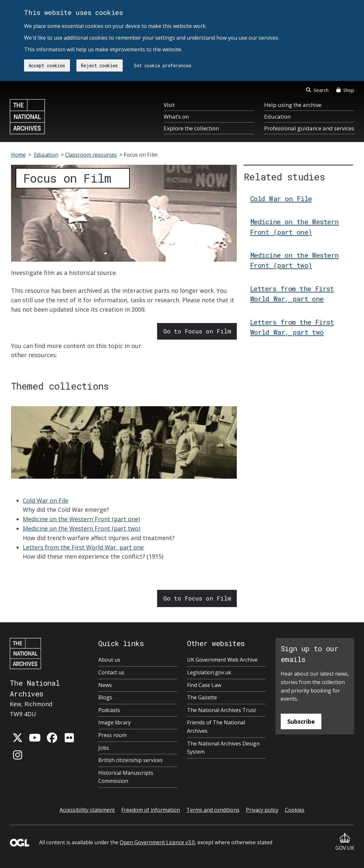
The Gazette (202, 697)
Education (277, 117)
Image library (115, 722)
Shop (345, 90)
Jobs (104, 748)
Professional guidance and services (309, 128)
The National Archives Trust (222, 710)
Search (317, 90)
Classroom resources (91, 155)
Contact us (111, 672)
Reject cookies (99, 65)
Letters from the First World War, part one (83, 547)
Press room (112, 735)
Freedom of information (151, 810)
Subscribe (301, 721)
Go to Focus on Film (197, 331)
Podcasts (109, 710)
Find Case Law (204, 685)
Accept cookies (47, 65)
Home (18, 155)
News (105, 685)
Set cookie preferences (163, 65)
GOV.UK (345, 842)
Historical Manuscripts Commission (126, 777)
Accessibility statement (87, 810)
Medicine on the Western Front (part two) (81, 528)
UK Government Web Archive (222, 660)
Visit (169, 105)
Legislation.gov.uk (209, 672)
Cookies (295, 810)
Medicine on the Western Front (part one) (81, 519)
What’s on (176, 117)
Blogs (105, 697)
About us (109, 660)
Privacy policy (262, 810)
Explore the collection (191, 128)
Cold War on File (46, 500)
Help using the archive (293, 105)
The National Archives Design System (223, 748)
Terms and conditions (213, 810)
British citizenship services (130, 760)
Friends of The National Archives (216, 727)
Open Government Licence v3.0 (157, 842)
